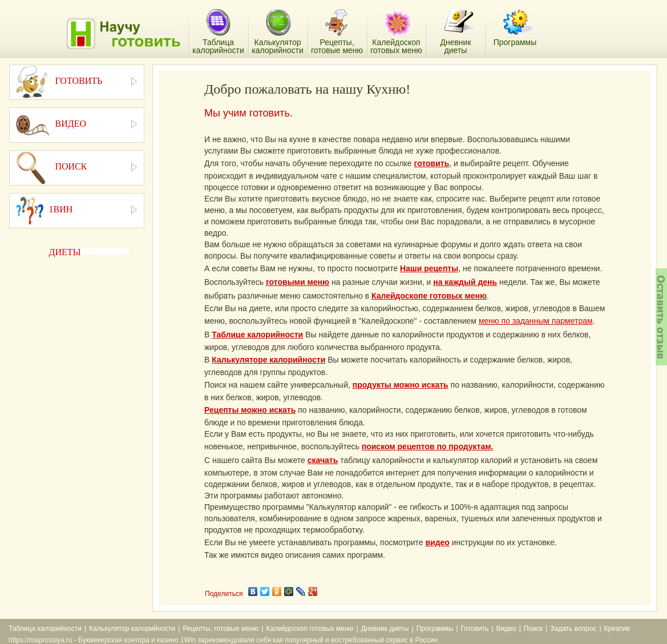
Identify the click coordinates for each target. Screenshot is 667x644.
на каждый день (465, 282)
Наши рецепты (429, 268)
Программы (435, 629)
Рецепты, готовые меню (221, 629)
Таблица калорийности (45, 629)
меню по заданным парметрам (536, 321)
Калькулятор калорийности (132, 629)
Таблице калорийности (257, 335)
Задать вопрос (573, 629)
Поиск (533, 629)
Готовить (475, 629)
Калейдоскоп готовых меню (310, 629)
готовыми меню (298, 282)
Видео (506, 629)
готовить (432, 163)
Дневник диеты (385, 629)
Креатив (617, 629)
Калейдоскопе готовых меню (429, 296)
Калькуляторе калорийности (268, 360)
